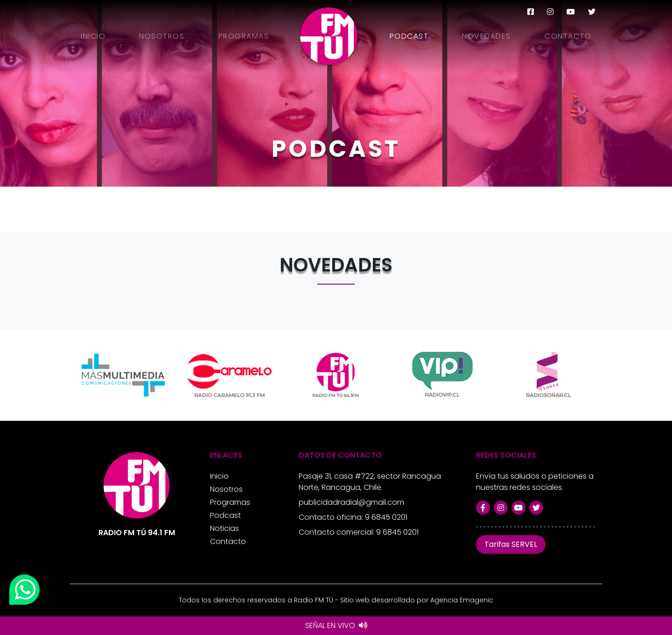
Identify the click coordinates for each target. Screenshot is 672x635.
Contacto (568, 36)
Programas (244, 36)
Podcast (409, 36)
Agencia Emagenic (462, 600)
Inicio (93, 36)
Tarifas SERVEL (511, 544)
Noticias (224, 528)
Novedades (486, 36)
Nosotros (162, 36)
